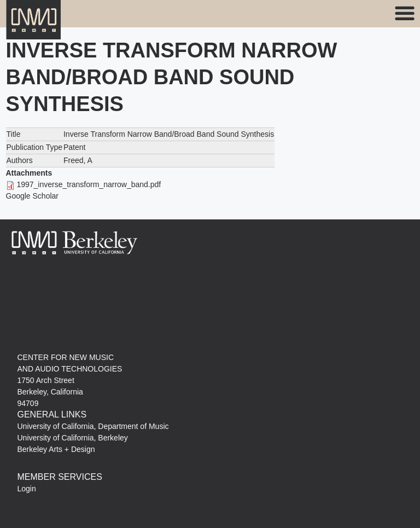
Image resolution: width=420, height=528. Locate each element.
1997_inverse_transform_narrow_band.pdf (89, 184)
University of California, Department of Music (93, 426)
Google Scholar (33, 196)
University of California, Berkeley (73, 438)
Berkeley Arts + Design (56, 449)
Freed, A (78, 160)
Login (27, 489)
